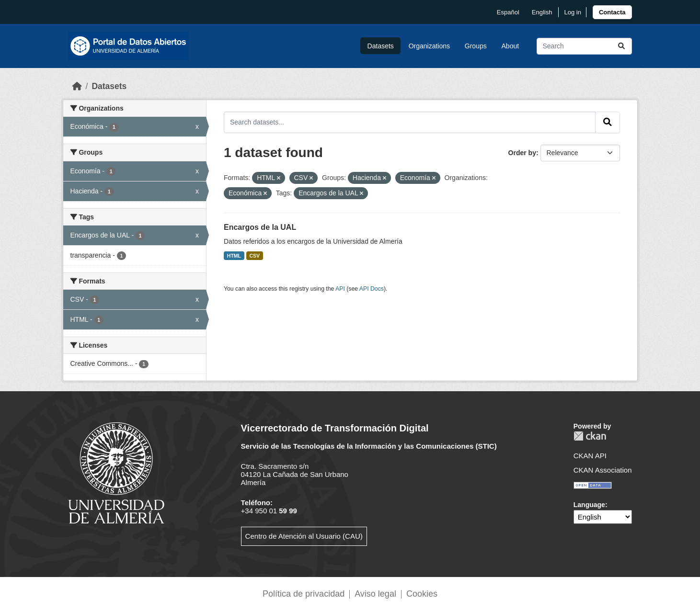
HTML (234, 256)
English (542, 12)
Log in (572, 12)
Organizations (429, 46)
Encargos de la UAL (260, 227)
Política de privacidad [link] (304, 594)
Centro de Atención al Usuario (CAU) (304, 536)
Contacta (612, 12)
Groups (476, 46)
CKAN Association (603, 470)
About (511, 46)
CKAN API (590, 456)
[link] (612, 12)
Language (589, 505)
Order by (522, 153)
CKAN (590, 436)
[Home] (77, 86)
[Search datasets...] (584, 46)
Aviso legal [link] (375, 594)
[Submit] (621, 46)
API (340, 289)
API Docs (372, 289)
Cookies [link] (422, 594)
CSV (255, 256)
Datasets (381, 46)
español (508, 12)
